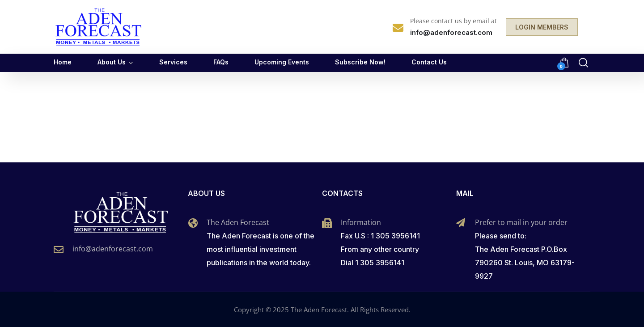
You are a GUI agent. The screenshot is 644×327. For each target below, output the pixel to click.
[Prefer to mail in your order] (461, 223)
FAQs (221, 62)
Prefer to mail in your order (521, 222)
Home (63, 62)
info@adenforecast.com (113, 249)
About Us (112, 62)
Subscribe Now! (360, 62)
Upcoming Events (282, 62)
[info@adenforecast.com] (59, 250)
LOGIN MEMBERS (542, 27)
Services (173, 62)
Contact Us (429, 62)
